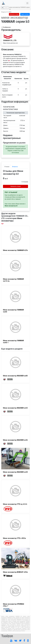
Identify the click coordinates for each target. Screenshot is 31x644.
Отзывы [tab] (7, 167)
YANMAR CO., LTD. (10, 40)
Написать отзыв (14, 14)
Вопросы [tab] (15, 167)
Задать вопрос (25, 14)
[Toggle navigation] (27, 3)
